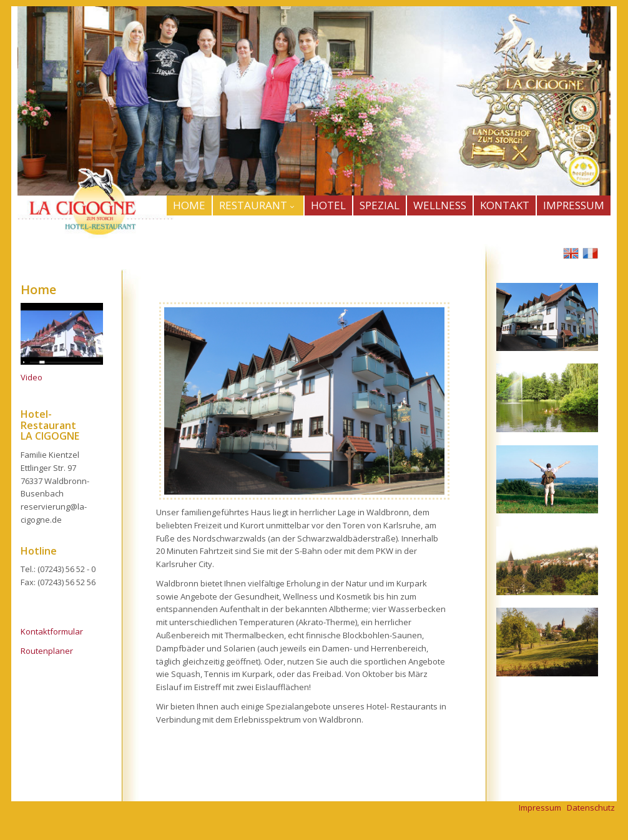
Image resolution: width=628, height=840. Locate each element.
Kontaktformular (52, 631)
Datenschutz (591, 808)
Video (32, 377)
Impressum (540, 808)
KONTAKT (505, 205)
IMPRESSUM (574, 205)
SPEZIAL (380, 205)
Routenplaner (47, 651)
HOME (189, 205)
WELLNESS (440, 205)
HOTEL (328, 205)
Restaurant (258, 205)
